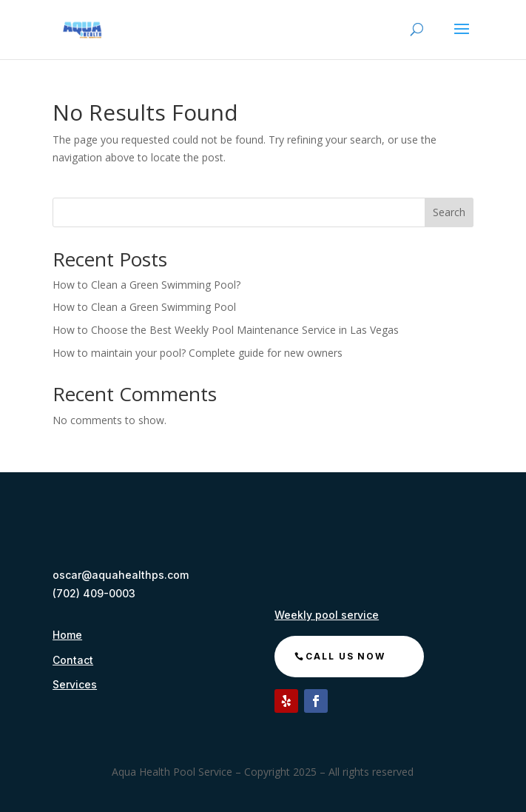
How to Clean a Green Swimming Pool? (146, 285)
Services (75, 684)
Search (449, 212)
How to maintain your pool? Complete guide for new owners (198, 353)
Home (67, 635)
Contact (73, 660)
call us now (345, 656)
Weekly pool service (327, 615)
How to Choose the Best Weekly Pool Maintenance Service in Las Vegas (226, 330)
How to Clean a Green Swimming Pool (146, 307)
